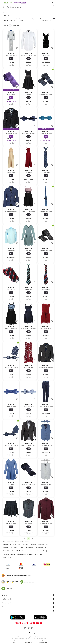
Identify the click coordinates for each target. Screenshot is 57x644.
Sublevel (5, 545)
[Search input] (30, 7)
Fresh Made (6, 554)
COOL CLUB (6, 551)
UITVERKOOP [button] (15, 26)
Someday (22, 554)
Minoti (27, 548)
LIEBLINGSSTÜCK (41, 548)
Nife (19, 545)
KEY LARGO (38, 554)
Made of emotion (8, 558)
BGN (48, 545)
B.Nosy (44, 551)
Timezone (33, 551)
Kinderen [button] (6, 26)
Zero (38, 551)
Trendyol (34, 545)
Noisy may (25, 551)
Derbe (32, 548)
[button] (10, 21)
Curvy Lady (30, 554)
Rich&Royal (41, 545)
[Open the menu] (4, 7)
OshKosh (5, 548)
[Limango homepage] (7, 3)
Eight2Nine (14, 554)
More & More (26, 545)
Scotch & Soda (16, 551)
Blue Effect (13, 545)
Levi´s (12, 548)
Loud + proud (19, 548)
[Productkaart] (11, 49)
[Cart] (17, 48)
